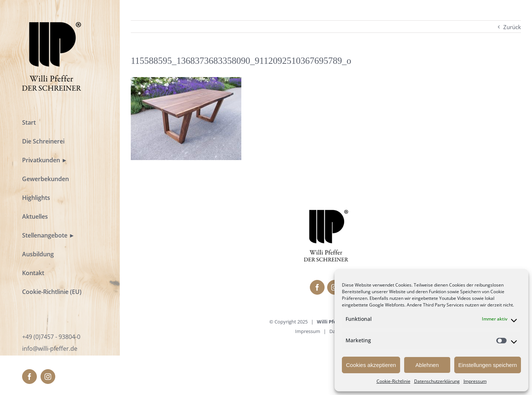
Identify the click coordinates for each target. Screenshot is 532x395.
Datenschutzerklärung (437, 381)
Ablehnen (427, 365)
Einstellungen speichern (488, 365)
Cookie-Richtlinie (393, 381)
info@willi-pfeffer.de (50, 349)
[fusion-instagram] (48, 377)
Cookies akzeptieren (371, 365)
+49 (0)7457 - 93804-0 (51, 337)
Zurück (512, 27)
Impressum (475, 381)
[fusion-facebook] (29, 377)
